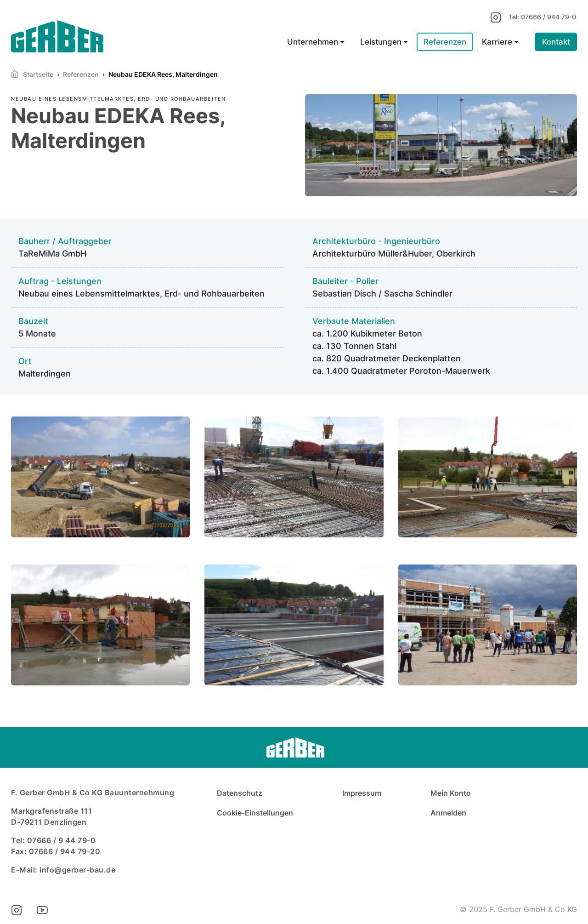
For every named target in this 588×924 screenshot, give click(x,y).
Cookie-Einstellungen (255, 813)
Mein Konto (451, 793)
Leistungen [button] (381, 42)
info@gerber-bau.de (77, 870)
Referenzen (445, 42)
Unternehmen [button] (313, 42)
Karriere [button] (497, 42)
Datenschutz (240, 793)
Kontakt (556, 42)
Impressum (362, 793)
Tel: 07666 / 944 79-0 (542, 17)
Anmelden (448, 813)
